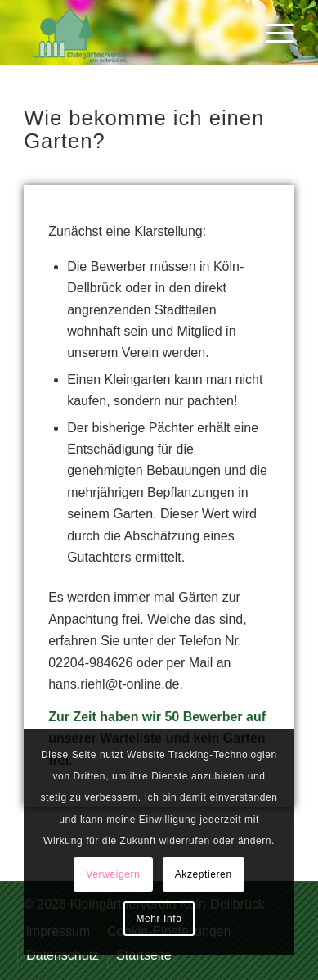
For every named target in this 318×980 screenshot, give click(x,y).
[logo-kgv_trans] (132, 33)
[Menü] (272, 33)
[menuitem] (272, 33)
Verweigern (113, 874)
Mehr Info (159, 919)
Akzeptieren (204, 874)
